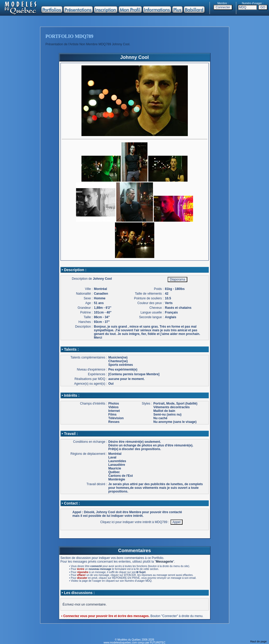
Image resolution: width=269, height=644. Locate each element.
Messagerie (164, 562)
